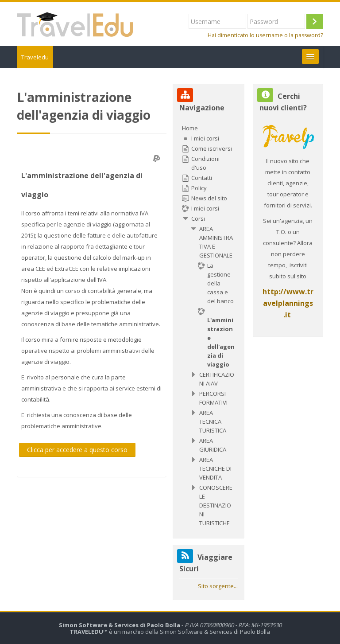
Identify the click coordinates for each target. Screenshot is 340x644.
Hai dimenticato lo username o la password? (265, 35)
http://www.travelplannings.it (288, 303)
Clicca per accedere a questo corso (77, 450)
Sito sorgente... (218, 586)
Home (190, 128)
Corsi (198, 219)
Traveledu (35, 57)
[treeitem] (209, 326)
